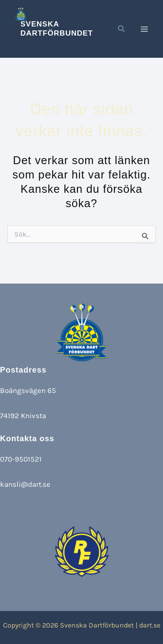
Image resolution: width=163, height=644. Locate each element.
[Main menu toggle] (145, 29)
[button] (122, 30)
